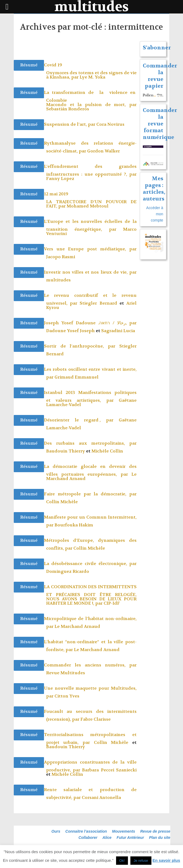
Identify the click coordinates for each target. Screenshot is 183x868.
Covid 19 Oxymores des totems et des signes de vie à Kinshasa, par (90, 71)
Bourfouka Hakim (74, 525)
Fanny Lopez (60, 178)
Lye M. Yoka (92, 77)
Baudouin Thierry (66, 451)
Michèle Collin (107, 451)
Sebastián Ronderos (68, 109)
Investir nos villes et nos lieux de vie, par (90, 272)
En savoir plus (166, 860)
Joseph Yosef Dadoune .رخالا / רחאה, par (90, 323)
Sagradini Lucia (118, 331)
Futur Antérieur (130, 838)
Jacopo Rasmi (61, 257)
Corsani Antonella (101, 797)
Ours (56, 831)
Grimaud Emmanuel (77, 377)
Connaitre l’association (86, 831)
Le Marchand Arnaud (77, 626)
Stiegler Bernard (98, 303)
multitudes (58, 280)
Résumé (29, 65)
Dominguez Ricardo (68, 571)
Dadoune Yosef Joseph (70, 331)
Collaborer (88, 838)
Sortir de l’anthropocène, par (82, 346)
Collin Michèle (62, 502)
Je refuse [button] (141, 861)
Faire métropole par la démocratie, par (90, 494)
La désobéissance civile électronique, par (90, 564)
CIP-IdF (112, 603)
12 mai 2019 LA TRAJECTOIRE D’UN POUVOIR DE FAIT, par (90, 200)
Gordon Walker (104, 151)
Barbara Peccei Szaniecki (109, 770)
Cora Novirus (110, 124)
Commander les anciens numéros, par (90, 665)
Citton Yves (67, 696)
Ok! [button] (122, 861)
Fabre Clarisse (96, 719)
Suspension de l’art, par (70, 124)
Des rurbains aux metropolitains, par (90, 443)
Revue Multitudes (66, 673)
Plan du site (160, 838)
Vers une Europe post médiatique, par (90, 249)
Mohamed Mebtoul (88, 206)
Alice (107, 838)
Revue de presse (155, 831)
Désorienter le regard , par (81, 420)
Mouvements (124, 831)
